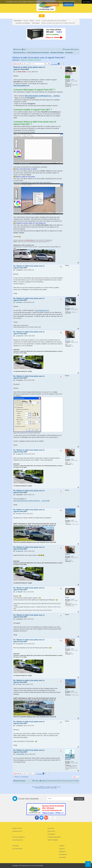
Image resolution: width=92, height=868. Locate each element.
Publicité (62, 846)
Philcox (67, 306)
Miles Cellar (54, 788)
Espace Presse (17, 828)
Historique (16, 846)
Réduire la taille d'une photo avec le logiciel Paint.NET (39, 58)
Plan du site (51, 831)
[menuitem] (24, 50)
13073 (73, 520)
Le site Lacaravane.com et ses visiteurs (54, 21)
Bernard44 (68, 760)
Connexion (51, 828)
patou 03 (67, 339)
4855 (72, 762)
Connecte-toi (52, 4)
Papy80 (67, 597)
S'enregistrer (52, 834)
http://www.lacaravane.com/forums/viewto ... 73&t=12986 (31, 501)
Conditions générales (54, 837)
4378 (72, 308)
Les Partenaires (17, 849)
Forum (38, 21)
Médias (32, 21)
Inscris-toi (68, 4)
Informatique (36, 23)
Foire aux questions (19, 837)
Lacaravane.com (18, 840)
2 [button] (61, 64)
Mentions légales (53, 840)
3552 (72, 341)
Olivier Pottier (69, 73)
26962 (73, 599)
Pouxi (67, 518)
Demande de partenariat (63, 856)
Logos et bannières (62, 850)
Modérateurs (38, 60)
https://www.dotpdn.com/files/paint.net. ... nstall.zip (42, 96)
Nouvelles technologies (23, 23)
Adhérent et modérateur (27, 60)
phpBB (41, 787)
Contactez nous (17, 831)
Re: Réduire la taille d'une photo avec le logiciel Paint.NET (29, 267)
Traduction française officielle (42, 788)
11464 (73, 80)
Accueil (26, 21)
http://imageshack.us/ (42, 310)
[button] (64, 64)
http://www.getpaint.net (21, 86)
